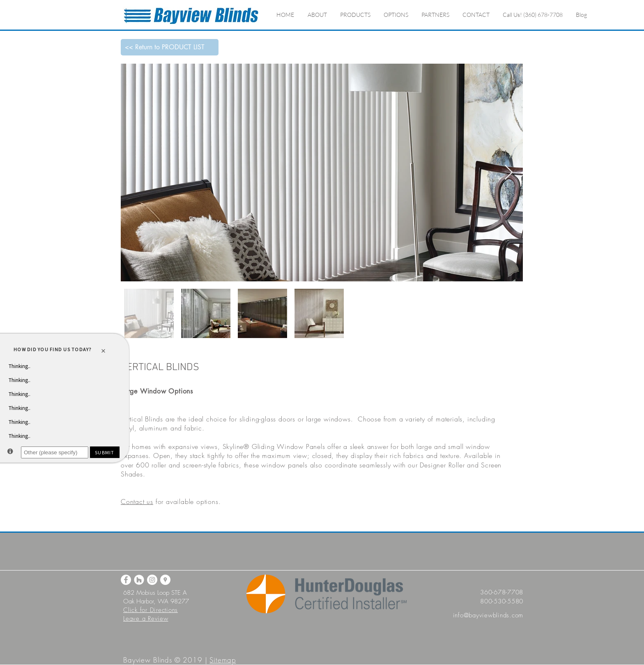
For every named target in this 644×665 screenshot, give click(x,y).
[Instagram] (152, 580)
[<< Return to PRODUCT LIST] (170, 47)
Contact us (137, 502)
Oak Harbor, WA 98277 (156, 601)
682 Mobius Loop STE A (155, 593)
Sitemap (223, 660)
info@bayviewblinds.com (488, 615)
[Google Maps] (165, 580)
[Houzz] (139, 580)
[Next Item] (509, 173)
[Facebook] (126, 580)
